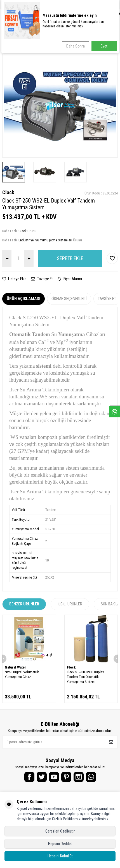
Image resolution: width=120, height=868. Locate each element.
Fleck (71, 667)
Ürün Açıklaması (23, 299)
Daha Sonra (76, 46)
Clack (8, 192)
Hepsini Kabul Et (60, 856)
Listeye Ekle (14, 279)
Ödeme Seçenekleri (69, 299)
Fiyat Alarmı (70, 279)
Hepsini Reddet (60, 844)
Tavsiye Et (42, 279)
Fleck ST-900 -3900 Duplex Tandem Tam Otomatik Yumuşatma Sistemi (85, 677)
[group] (60, 106)
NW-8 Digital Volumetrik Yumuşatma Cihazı (22, 674)
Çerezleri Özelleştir (60, 831)
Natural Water (15, 667)
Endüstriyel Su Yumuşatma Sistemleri (45, 240)
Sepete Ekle (70, 258)
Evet (104, 46)
